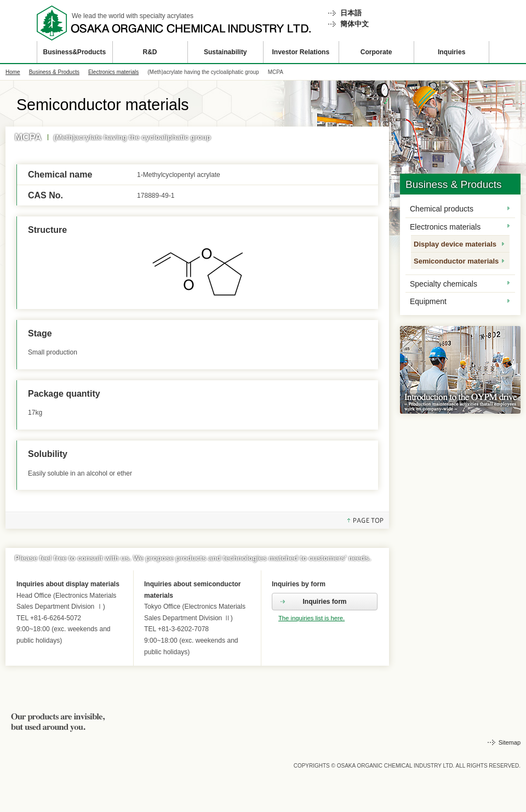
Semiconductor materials (456, 261)
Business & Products (54, 72)
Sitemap (510, 742)
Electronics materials (113, 72)
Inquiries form (324, 602)
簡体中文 (355, 24)
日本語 (351, 13)
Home (13, 72)
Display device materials (455, 244)
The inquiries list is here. (311, 618)
